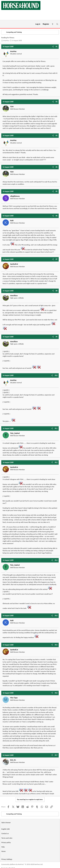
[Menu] (3, 24)
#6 (57, 216)
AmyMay (6, 41)
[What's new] (53, 24)
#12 (56, 462)
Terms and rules (7, 838)
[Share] (53, 47)
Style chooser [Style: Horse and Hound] (6, 822)
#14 (56, 616)
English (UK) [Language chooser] (6, 829)
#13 (56, 560)
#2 (57, 102)
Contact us (5, 833)
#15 (56, 645)
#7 (57, 259)
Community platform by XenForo (22, 864)
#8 (57, 291)
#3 (57, 136)
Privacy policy (6, 842)
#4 (57, 167)
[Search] (57, 24)
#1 (57, 47)
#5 (57, 191)
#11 (56, 428)
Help (3, 847)
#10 (56, 375)
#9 (57, 337)
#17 (56, 755)
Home (4, 851)
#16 (56, 693)
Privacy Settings (7, 859)
